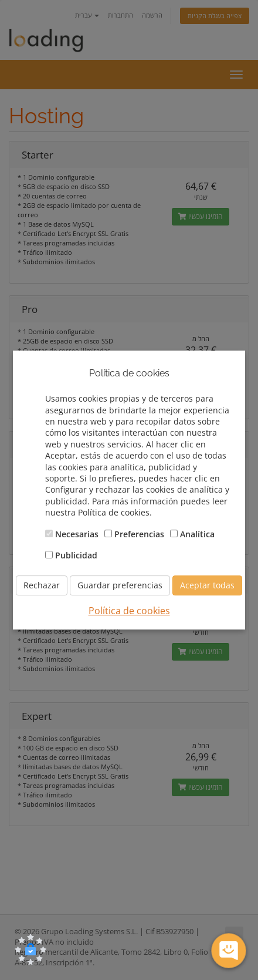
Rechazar (42, 586)
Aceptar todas (207, 586)
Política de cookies (129, 611)
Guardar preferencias (120, 586)
